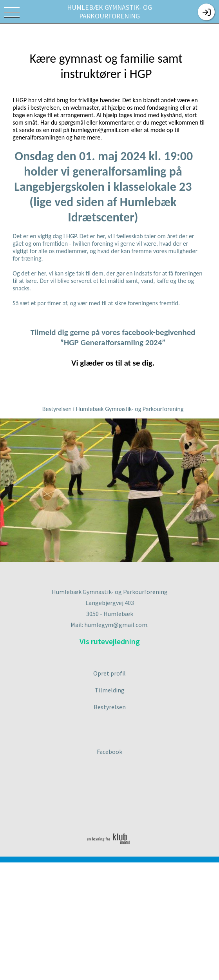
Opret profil (109, 673)
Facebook (109, 752)
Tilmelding (110, 690)
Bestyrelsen (110, 707)
